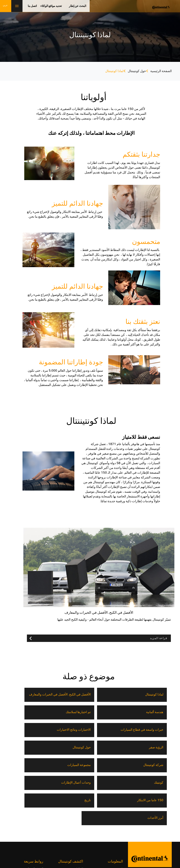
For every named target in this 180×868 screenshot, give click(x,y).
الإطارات (79, 798)
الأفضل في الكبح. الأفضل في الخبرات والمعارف (110, 694)
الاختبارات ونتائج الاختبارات (113, 712)
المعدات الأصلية (35, 824)
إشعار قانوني (102, 843)
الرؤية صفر (76, 712)
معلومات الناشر (121, 843)
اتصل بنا (32, 6)
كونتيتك (79, 730)
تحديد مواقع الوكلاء (51, 6)
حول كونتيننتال (137, 71)
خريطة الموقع (33, 843)
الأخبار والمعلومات (114, 811)
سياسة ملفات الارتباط (56, 843)
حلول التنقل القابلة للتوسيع (30, 818)
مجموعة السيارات (112, 730)
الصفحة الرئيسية (161, 71)
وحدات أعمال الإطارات (35, 730)
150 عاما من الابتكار (150, 747)
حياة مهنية (150, 843)
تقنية (81, 805)
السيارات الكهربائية (34, 805)
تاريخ (120, 747)
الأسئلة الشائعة (115, 824)
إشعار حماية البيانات (81, 843)
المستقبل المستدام (34, 811)
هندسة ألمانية (75, 694)
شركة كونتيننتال (153, 730)
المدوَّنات (79, 818)
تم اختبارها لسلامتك (31, 694)
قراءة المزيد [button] (159, 638)
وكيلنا (80, 824)
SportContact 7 (36, 798)
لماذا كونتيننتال (154, 694)
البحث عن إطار (78, 6)
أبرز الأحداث (76, 747)
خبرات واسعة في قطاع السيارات (152, 712)
